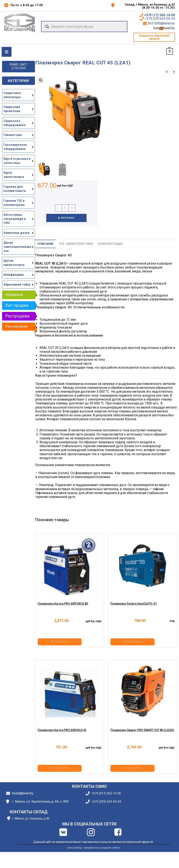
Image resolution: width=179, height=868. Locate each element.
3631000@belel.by (161, 23)
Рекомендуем (16, 326)
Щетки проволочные (14, 263)
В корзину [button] (69, 642)
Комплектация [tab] (110, 244)
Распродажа (17, 316)
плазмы (55, 388)
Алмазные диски (16, 233)
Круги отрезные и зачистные (17, 161)
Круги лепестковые (14, 175)
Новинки (14, 295)
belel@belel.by (170, 28)
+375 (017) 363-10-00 (106, 793)
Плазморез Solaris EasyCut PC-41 (134, 608)
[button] (154, 37)
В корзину (66, 218)
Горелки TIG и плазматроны (14, 203)
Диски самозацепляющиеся (17, 247)
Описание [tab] (46, 244)
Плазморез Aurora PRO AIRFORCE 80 (63, 608)
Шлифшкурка (14, 275)
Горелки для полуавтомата (15, 189)
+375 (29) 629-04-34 (160, 19)
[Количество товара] (65, 208)
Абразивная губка (17, 285)
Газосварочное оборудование (15, 147)
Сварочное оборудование (14, 123)
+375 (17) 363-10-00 (159, 15)
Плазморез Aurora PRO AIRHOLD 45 (62, 734)
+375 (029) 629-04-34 (106, 802)
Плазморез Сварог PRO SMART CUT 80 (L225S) (142, 734)
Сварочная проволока (12, 109)
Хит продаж (17, 305)
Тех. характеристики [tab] (76, 244)
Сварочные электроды (12, 95)
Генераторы (13, 135)
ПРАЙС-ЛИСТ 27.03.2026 (18, 66)
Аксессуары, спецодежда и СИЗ (15, 219)
